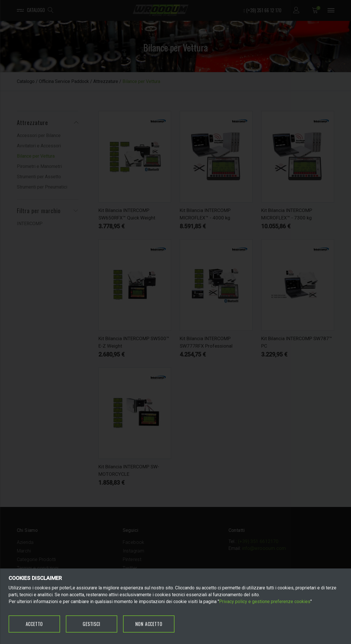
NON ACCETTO (149, 624)
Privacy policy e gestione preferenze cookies (265, 602)
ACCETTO (34, 624)
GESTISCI (91, 624)
